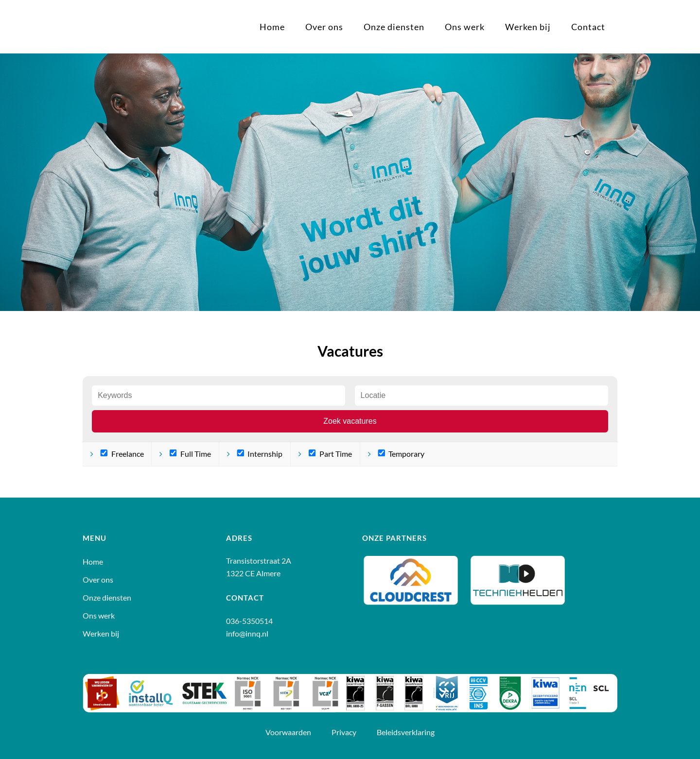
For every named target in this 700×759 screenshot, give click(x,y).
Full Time (190, 454)
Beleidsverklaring (406, 732)
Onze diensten (107, 598)
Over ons (98, 580)
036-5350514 (249, 621)
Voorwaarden (289, 732)
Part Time (330, 454)
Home (93, 562)
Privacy (345, 732)
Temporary (401, 454)
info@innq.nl (247, 633)
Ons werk (99, 616)
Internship (260, 454)
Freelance (122, 454)
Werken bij (101, 634)
